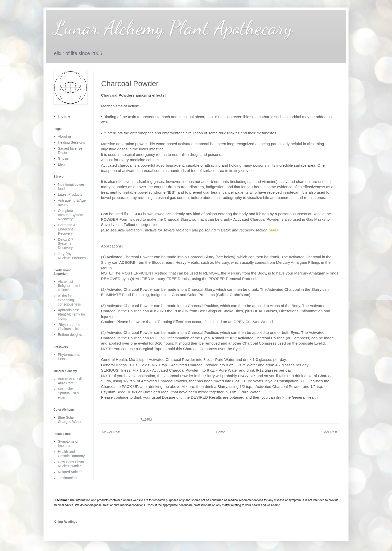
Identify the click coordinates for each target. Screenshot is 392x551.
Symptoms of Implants (68, 444)
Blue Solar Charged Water (70, 420)
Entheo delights (70, 335)
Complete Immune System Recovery (71, 215)
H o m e (64, 116)
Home (220, 432)
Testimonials (68, 478)
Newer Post (111, 432)
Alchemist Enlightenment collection (69, 286)
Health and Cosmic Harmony (71, 454)
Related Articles (70, 472)
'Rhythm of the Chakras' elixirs (70, 327)
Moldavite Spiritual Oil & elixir (69, 393)
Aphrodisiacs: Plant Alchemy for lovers (72, 314)
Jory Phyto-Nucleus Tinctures (72, 256)
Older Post (329, 432)
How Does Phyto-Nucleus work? (72, 464)
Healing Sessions (71, 142)
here (272, 230)
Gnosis (63, 158)
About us (65, 136)
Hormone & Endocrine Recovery (67, 229)
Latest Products (70, 194)
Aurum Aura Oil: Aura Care (70, 381)
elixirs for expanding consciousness (69, 300)
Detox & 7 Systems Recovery (66, 244)
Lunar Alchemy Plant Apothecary (173, 28)
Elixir (62, 164)
